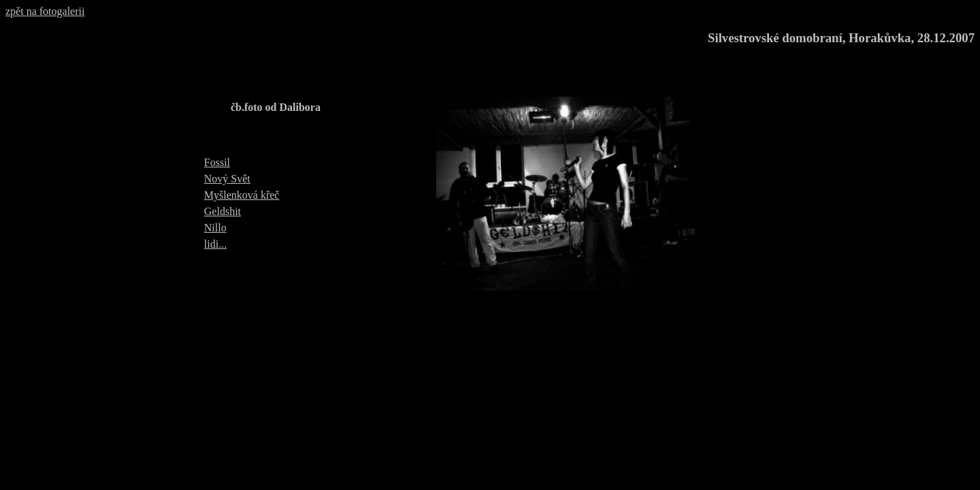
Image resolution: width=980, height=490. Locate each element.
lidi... (215, 244)
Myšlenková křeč (242, 195)
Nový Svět (227, 179)
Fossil (217, 162)
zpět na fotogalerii (45, 11)
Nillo (215, 228)
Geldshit (223, 211)
